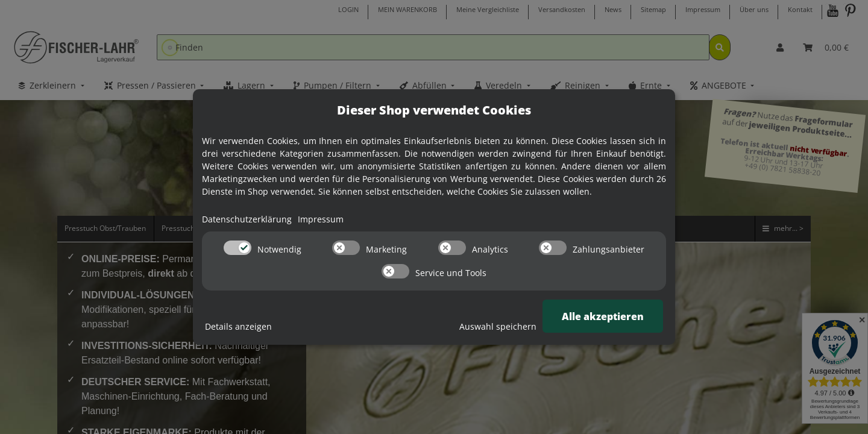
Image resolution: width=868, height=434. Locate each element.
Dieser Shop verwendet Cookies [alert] (434, 110)
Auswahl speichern (498, 326)
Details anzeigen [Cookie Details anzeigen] (238, 326)
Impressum (321, 219)
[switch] (237, 248)
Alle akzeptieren (603, 316)
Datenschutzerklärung (247, 219)
